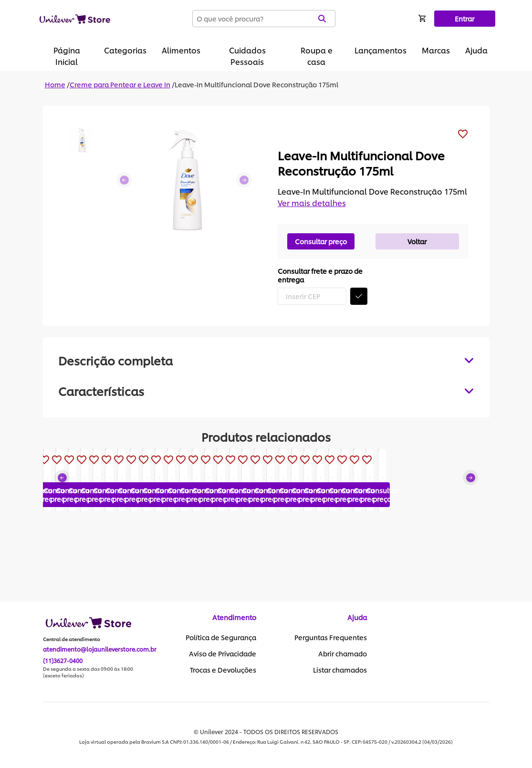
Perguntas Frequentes (331, 638)
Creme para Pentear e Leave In (120, 84)
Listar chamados (340, 670)
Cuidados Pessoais (247, 56)
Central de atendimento (72, 640)
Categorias (125, 50)
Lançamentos (381, 50)
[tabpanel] (266, 391)
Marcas (436, 50)
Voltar (417, 241)
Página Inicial (67, 56)
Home (55, 84)
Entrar (464, 18)
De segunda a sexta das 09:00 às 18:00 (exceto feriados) (88, 673)
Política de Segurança (221, 638)
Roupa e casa (317, 56)
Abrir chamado (343, 654)
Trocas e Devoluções (223, 670)
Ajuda (476, 50)
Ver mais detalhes (312, 202)
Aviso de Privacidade (223, 654)
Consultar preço (321, 241)
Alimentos (181, 50)
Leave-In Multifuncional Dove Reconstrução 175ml (256, 84)
